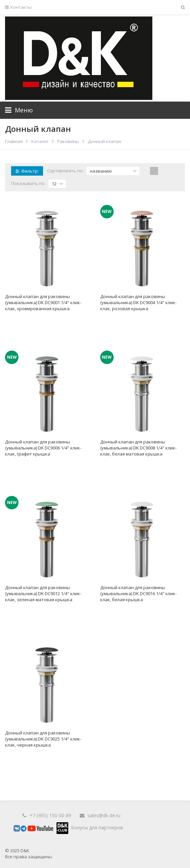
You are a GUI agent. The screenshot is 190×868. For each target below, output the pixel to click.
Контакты (18, 7)
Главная (14, 141)
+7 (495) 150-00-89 (50, 815)
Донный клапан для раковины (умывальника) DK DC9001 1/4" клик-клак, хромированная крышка (43, 302)
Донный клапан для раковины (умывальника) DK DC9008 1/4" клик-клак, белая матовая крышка (138, 448)
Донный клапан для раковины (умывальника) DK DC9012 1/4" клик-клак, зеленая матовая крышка (43, 593)
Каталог (40, 141)
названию (113, 171)
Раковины (68, 141)
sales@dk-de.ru (104, 815)
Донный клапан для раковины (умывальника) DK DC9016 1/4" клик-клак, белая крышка (138, 593)
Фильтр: (27, 171)
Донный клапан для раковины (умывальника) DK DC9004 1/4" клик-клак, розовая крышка (138, 302)
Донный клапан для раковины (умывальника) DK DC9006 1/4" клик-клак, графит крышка (43, 448)
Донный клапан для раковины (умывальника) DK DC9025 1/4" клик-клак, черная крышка (43, 739)
